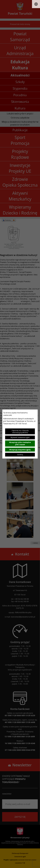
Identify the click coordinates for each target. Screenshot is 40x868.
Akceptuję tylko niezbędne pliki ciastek (20, 443)
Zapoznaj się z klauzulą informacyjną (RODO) (20, 431)
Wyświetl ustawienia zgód (20, 437)
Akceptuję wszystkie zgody (20, 450)
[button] (36, 4)
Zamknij (20, 455)
